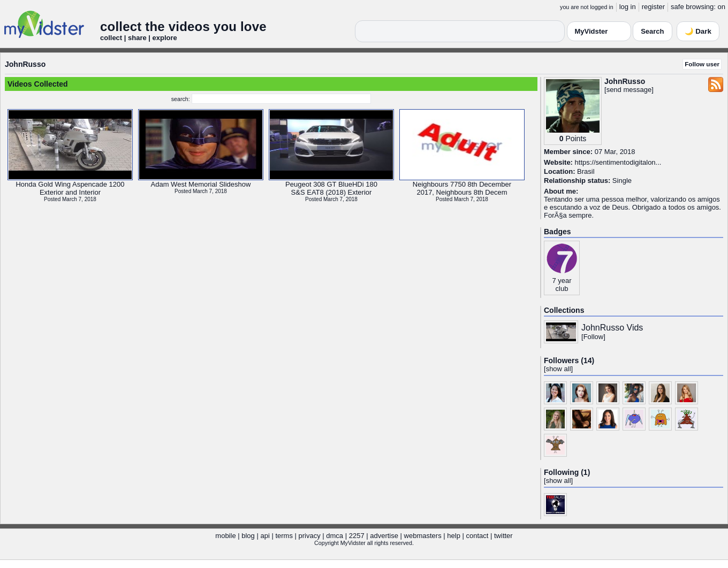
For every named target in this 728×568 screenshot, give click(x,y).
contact (477, 536)
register (653, 7)
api (265, 536)
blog (248, 536)
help (454, 536)
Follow (594, 337)
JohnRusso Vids (612, 328)
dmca (335, 536)
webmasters (423, 536)
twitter (503, 536)
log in (628, 7)
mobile (225, 536)
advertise (384, 536)
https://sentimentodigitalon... (618, 162)
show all (559, 369)
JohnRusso (25, 64)
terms (284, 536)
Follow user (702, 64)
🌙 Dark (698, 31)
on (722, 7)
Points (576, 139)
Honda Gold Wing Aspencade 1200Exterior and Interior (70, 188)
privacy (310, 536)
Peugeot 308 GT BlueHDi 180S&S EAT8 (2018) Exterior (331, 188)
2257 (357, 536)
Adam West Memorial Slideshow (201, 184)
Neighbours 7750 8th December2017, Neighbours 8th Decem (462, 188)
